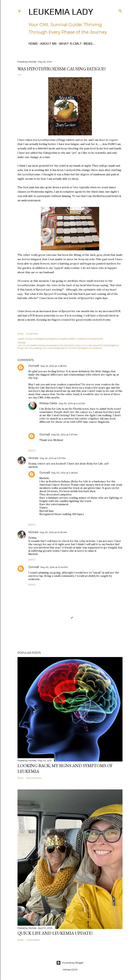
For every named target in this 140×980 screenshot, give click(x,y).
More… (89, 44)
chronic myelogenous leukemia (42, 339)
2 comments (33, 940)
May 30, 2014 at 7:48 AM (65, 473)
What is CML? (70, 44)
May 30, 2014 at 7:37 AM (64, 435)
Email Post (32, 334)
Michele (33, 458)
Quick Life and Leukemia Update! (55, 933)
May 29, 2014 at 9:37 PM (53, 458)
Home (33, 44)
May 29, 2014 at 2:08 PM (54, 366)
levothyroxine (96, 339)
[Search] (120, 10)
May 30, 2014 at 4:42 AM (72, 403)
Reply (32, 451)
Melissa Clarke (48, 403)
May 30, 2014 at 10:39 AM (53, 532)
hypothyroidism (68, 339)
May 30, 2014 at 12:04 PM (54, 567)
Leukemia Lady (61, 12)
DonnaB (34, 366)
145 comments (34, 778)
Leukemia (82, 339)
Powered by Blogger (70, 963)
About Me (48, 44)
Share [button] (21, 334)
